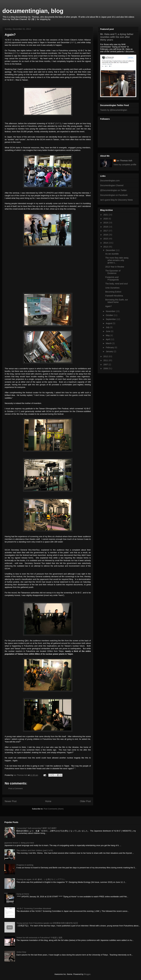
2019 (106, 223)
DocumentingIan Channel (112, 185)
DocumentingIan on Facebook (114, 195)
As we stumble (112, 254)
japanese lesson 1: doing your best (19, 843)
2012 (106, 356)
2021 (106, 215)
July (108, 327)
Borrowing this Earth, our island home (117, 301)
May (108, 335)
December (111, 250)
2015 (106, 239)
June (108, 331)
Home (48, 801)
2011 (106, 360)
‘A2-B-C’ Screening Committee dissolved (34, 908)
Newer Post (11, 801)
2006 (106, 368)
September (111, 319)
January (110, 351)
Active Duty (21, 952)
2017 (106, 231)
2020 (106, 219)
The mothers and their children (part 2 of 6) (35, 850)
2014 (106, 243)
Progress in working (25, 865)
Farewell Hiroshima (114, 296)
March (109, 343)
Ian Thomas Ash (124, 161)
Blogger (87, 974)
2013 (106, 247)
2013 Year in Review (115, 267)
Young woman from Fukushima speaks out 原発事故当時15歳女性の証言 (47, 923)
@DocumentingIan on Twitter (113, 190)
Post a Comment (15, 788)
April (108, 339)
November (111, 311)
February (110, 347)
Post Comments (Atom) (54, 809)
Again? (109, 306)
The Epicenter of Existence (113, 272)
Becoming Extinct (113, 292)
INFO (73, 42)
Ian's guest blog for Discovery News (116, 200)
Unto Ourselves (112, 288)
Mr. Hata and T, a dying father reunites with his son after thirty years (117, 37)
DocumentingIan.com (110, 181)
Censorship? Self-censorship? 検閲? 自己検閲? (36, 828)
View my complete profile (125, 165)
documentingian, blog (33, 11)
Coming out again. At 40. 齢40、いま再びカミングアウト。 (42, 879)
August (109, 323)
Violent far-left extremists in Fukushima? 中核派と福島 (39, 938)
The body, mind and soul (116, 284)
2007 (106, 365)
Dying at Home (23, 894)
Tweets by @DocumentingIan (114, 110)
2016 (106, 235)
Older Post (85, 801)
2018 (106, 227)
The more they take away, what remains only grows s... (117, 260)
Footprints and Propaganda (112, 278)
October (110, 315)
